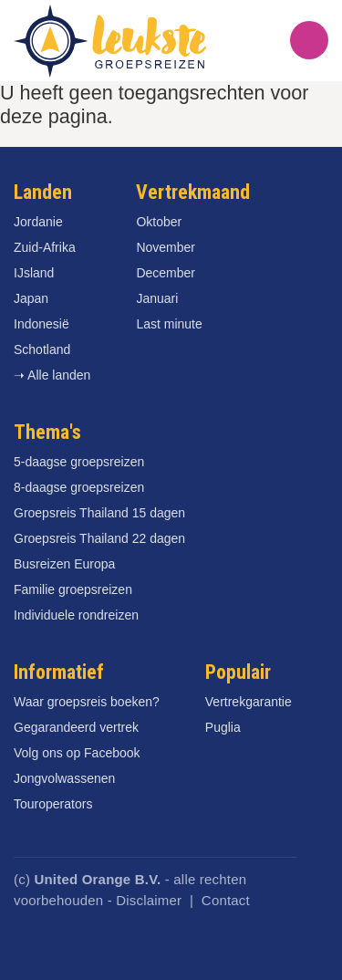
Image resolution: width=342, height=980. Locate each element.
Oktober (159, 222)
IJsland (34, 273)
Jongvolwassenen (64, 778)
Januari (157, 298)
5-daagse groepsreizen (79, 462)
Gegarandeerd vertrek (76, 727)
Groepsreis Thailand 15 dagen (99, 513)
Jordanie (38, 222)
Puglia (223, 727)
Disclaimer (149, 900)
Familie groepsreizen (73, 589)
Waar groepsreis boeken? (87, 702)
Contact (226, 900)
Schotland (42, 349)
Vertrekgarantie (249, 702)
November (166, 247)
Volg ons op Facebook (77, 753)
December (166, 273)
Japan (31, 298)
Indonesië (41, 324)
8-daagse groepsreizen (79, 487)
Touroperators (53, 804)
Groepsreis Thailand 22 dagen (99, 538)
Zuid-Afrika (45, 247)
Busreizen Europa (64, 564)
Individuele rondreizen (76, 615)
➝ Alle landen (52, 375)
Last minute (169, 324)
